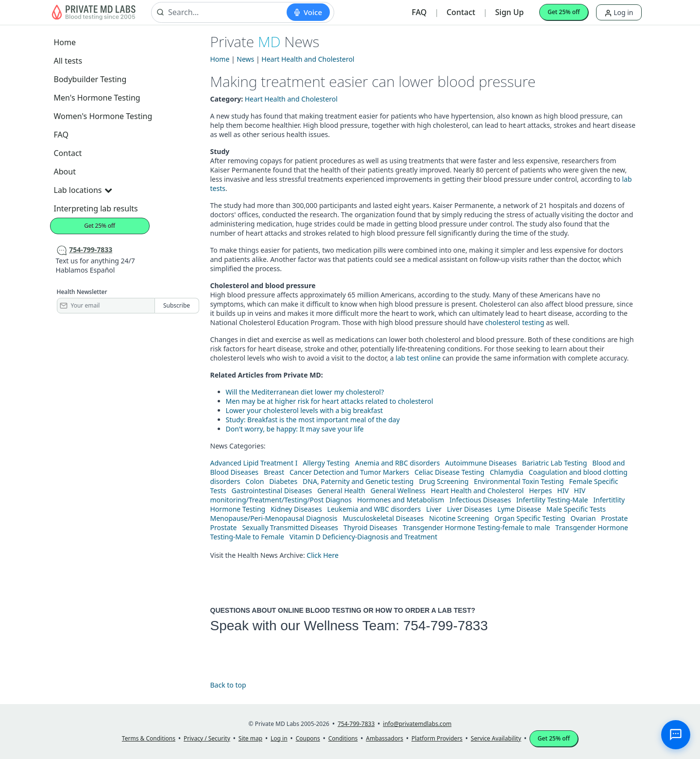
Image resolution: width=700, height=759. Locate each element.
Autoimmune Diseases (481, 463)
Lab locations (83, 190)
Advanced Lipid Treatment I (254, 463)
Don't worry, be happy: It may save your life (295, 429)
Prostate (614, 518)
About (65, 172)
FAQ (419, 12)
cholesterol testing (514, 322)
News (245, 59)
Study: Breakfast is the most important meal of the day (313, 420)
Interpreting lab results (96, 208)
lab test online (418, 358)
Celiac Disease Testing (449, 472)
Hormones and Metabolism (401, 500)
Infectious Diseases (480, 500)
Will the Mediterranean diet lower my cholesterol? (305, 392)
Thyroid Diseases (370, 527)
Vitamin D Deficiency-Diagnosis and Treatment (364, 537)
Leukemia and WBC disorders (374, 509)
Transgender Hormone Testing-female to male (477, 527)
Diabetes (283, 481)
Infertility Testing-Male (552, 500)
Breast (274, 472)
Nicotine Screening (459, 518)
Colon (255, 481)
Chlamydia (506, 472)
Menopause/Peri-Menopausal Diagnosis (274, 518)
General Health (341, 491)
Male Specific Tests (576, 509)
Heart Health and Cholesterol (308, 59)
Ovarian (583, 518)
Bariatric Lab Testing (555, 463)
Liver (434, 509)
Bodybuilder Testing (90, 79)
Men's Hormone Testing (97, 98)
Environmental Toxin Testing (519, 481)
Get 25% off (563, 12)
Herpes (540, 491)
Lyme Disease (519, 509)
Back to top (228, 685)
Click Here (323, 555)
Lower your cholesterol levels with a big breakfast (305, 410)
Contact (461, 12)
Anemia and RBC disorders (398, 463)
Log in (619, 12)
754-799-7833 (445, 626)
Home (65, 42)
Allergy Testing (326, 463)
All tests (68, 61)
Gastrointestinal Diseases (272, 491)
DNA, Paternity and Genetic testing (358, 481)
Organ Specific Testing (530, 518)
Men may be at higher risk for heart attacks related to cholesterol (330, 401)
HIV (563, 491)
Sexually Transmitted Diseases (290, 527)
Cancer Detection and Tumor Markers (349, 472)
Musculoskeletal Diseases (383, 518)
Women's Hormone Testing (103, 116)
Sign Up (509, 12)
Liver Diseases (470, 509)
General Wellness (398, 491)
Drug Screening (444, 481)
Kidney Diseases (296, 509)
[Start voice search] (308, 12)
